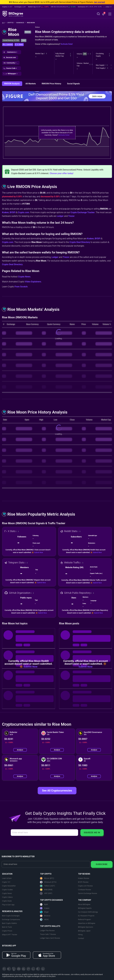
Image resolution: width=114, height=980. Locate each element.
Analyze (20, 750)
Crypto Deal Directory (80, 242)
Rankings (21, 23)
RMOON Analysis (12, 84)
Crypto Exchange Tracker (83, 212)
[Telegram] (9, 969)
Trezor (71, 216)
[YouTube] (14, 969)
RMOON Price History (52, 84)
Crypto (11, 23)
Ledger (60, 216)
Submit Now (39, 552)
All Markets (31, 84)
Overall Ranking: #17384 (11, 40)
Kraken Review (84, 878)
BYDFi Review (83, 882)
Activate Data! (67, 44)
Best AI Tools (7, 927)
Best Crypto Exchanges (11, 916)
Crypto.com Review (85, 886)
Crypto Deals (7, 901)
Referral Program (85, 919)
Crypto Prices (7, 931)
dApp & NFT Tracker (10, 935)
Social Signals (73, 84)
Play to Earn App (8, 905)
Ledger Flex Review (47, 931)
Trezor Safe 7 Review (48, 934)
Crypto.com (24, 212)
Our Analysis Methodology (88, 912)
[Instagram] (33, 969)
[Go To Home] (4, 23)
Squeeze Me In (92, 832)
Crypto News (24, 277)
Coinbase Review (85, 890)
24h (85, 54)
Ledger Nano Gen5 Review (50, 938)
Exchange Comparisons (11, 919)
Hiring (80, 935)
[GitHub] (43, 969)
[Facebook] (19, 969)
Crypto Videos (7, 897)
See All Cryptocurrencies (57, 791)
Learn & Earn (7, 878)
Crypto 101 (6, 882)
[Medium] (28, 969)
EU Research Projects (86, 916)
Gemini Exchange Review (88, 893)
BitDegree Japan (84, 931)
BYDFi (13, 212)
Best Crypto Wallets (9, 923)
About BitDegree (84, 904)
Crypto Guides (7, 890)
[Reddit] (38, 969)
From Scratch (21, 287)
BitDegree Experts (85, 908)
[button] (103, 14)
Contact (81, 938)
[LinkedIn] (24, 969)
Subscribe (102, 864)
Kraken (5, 212)
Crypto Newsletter (9, 886)
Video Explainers (33, 282)
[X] (4, 969)
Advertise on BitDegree (87, 923)
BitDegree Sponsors (86, 927)
